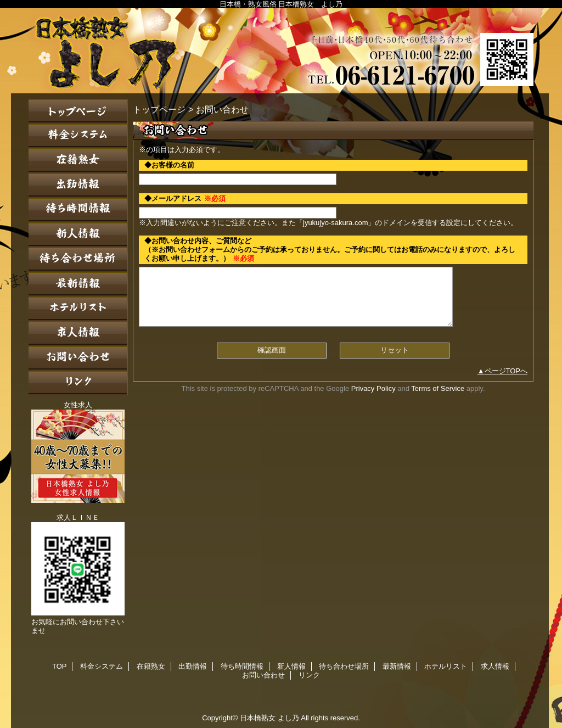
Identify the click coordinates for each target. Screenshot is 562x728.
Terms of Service (438, 388)
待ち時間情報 (78, 210)
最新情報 (78, 284)
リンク (78, 383)
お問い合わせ (78, 358)
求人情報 (78, 334)
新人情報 (78, 235)
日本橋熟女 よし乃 (281, 51)
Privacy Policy (373, 388)
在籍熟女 (78, 161)
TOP (78, 111)
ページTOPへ (506, 371)
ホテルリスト (78, 309)
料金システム (78, 136)
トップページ (159, 109)
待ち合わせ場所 (78, 259)
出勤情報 (78, 185)
